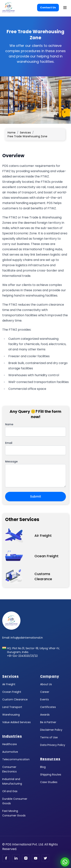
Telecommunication (16, 759)
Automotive (10, 752)
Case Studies (49, 782)
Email (9, 443)
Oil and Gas (10, 791)
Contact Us (48, 7)
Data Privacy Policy (53, 745)
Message (11, 461)
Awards (45, 715)
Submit (36, 496)
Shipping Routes (51, 775)
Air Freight (9, 684)
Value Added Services (16, 722)
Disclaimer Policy (51, 730)
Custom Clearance (15, 699)
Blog (43, 767)
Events (44, 699)
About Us (46, 684)
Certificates (48, 707)
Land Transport (12, 707)
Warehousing (11, 715)
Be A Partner (48, 722)
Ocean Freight (12, 692)
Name (9, 424)
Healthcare (10, 744)
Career (45, 692)
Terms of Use (49, 737)
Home (12, 133)
